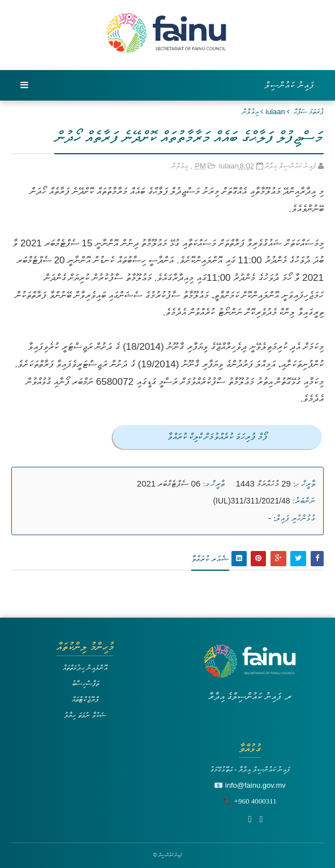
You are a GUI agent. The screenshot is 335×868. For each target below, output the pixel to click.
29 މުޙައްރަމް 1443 (263, 483)
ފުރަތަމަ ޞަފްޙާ (309, 112)
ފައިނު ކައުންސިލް (290, 85)
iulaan (275, 112)
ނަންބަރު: (304, 501)
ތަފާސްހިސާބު (85, 683)
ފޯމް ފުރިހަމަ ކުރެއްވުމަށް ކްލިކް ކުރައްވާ (218, 437)
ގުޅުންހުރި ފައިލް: (294, 518)
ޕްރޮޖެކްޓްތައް (85, 699)
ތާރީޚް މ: (214, 484)
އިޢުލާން (250, 112)
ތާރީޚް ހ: (304, 484)
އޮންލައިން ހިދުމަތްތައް (85, 668)
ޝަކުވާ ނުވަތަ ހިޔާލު (85, 715)
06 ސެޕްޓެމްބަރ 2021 (169, 483)
